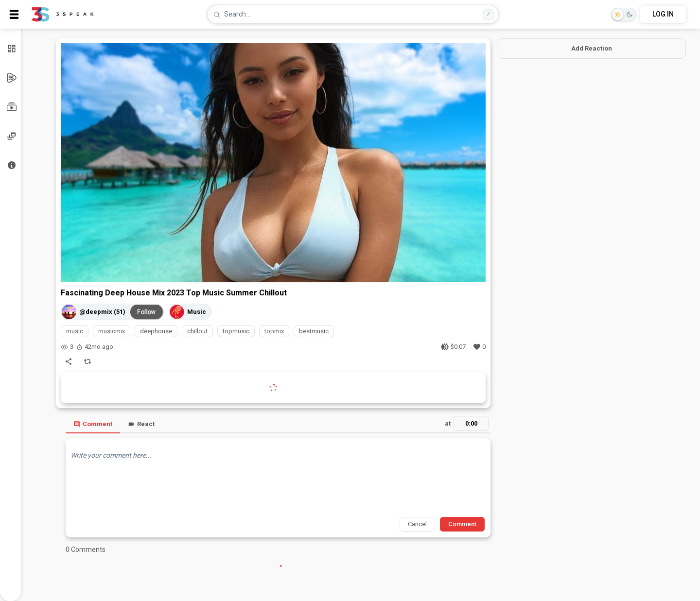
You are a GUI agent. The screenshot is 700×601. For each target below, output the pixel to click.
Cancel (417, 524)
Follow (147, 311)
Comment (93, 424)
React (141, 424)
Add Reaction (592, 48)
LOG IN (663, 14)
